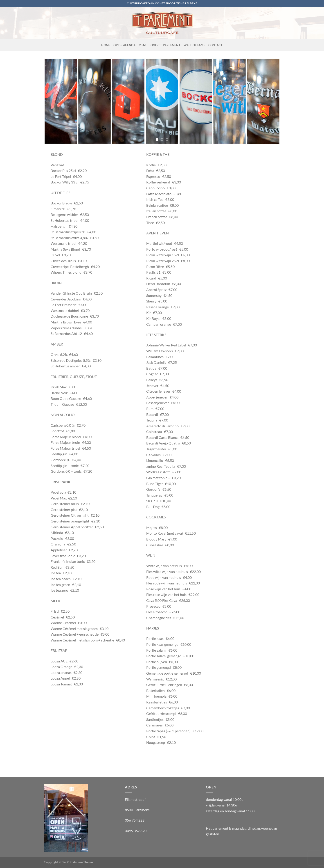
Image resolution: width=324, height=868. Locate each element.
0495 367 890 (136, 831)
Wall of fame (194, 45)
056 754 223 (135, 820)
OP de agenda (124, 45)
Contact (216, 45)
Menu (143, 45)
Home (106, 45)
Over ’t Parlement (165, 45)
